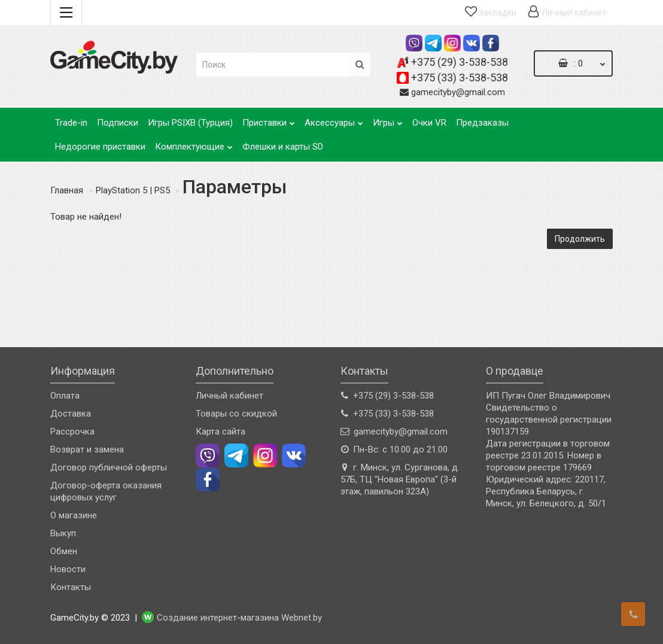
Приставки (269, 119)
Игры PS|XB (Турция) (190, 123)
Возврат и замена (87, 449)
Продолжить (580, 239)
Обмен (64, 551)
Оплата (65, 396)
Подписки (118, 123)
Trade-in (71, 123)
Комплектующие (194, 143)
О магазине (74, 515)
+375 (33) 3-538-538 (460, 78)
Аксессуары (334, 119)
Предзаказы (482, 123)
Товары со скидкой (236, 414)
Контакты (71, 587)
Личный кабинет (229, 396)
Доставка (71, 414)
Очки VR (429, 123)
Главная (67, 190)
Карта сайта (221, 432)
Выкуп (63, 533)
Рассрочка (72, 432)
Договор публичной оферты (109, 467)
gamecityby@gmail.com (458, 92)
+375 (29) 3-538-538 (460, 62)
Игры (388, 119)
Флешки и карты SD (283, 147)
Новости (68, 569)
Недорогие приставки (100, 147)
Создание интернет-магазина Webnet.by (239, 618)
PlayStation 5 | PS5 (133, 190)
